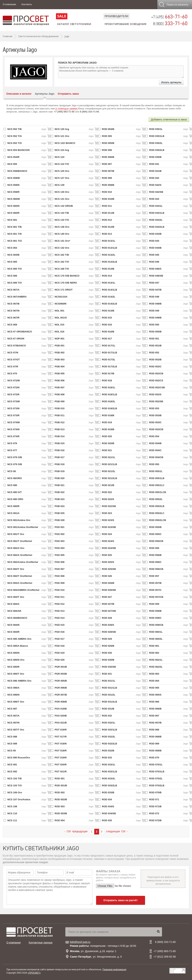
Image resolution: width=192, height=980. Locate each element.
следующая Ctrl (117, 831)
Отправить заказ (68, 94)
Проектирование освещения (125, 24)
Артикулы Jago (45, 94)
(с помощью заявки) (66, 109)
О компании (9, 4)
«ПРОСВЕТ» (34, 973)
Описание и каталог (19, 94)
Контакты (27, 4)
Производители (116, 16)
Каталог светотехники (74, 24)
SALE (62, 16)
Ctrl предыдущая (76, 831)
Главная (8, 36)
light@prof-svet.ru (80, 942)
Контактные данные (41, 943)
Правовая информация (114, 970)
